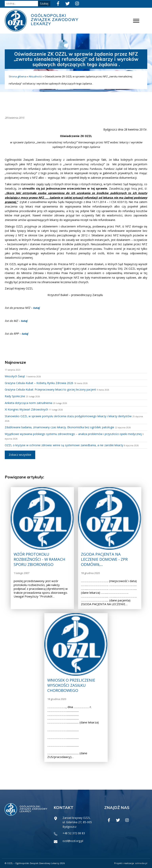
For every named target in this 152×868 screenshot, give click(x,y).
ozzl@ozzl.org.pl (73, 841)
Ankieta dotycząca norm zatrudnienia (28, 403)
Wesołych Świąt (15, 376)
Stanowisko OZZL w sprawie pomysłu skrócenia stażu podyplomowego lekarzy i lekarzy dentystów (68, 416)
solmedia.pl (141, 863)
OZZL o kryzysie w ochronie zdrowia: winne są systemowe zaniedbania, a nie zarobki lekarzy (64, 445)
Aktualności (35, 76)
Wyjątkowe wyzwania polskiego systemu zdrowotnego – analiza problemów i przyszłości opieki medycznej (73, 434)
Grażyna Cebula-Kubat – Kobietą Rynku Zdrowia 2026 (39, 383)
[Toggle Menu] (136, 21)
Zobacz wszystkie (20, 455)
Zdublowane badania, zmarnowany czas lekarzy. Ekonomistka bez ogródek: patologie (59, 427)
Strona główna (17, 76)
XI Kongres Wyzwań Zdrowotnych (26, 409)
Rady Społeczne (15, 396)
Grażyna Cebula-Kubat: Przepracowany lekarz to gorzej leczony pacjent (50, 389)
